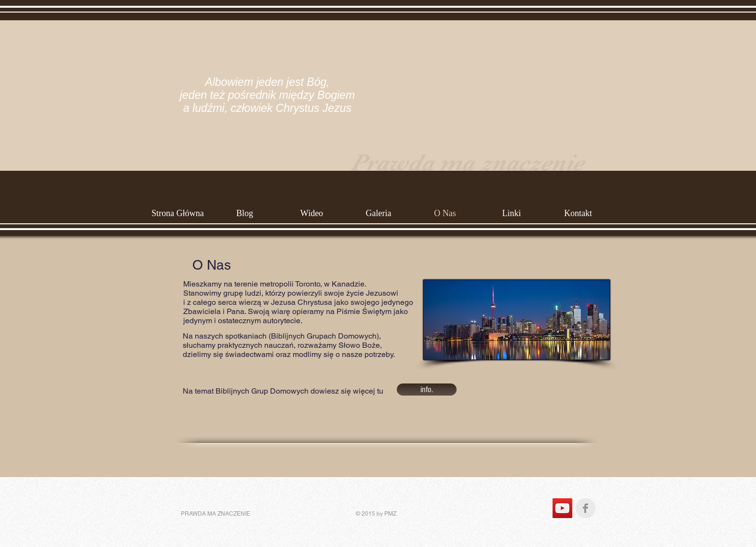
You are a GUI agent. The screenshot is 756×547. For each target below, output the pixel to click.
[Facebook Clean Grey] (586, 508)
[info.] (427, 390)
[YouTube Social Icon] (562, 508)
